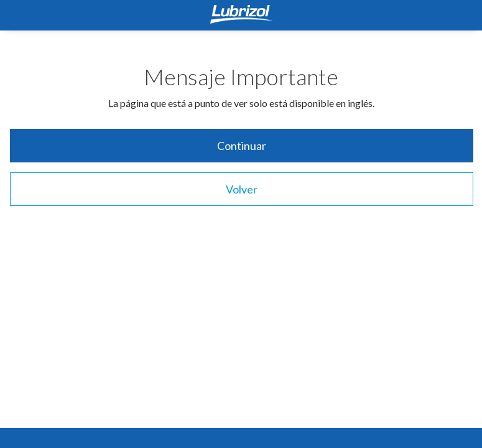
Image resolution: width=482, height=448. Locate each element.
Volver (242, 189)
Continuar (242, 146)
